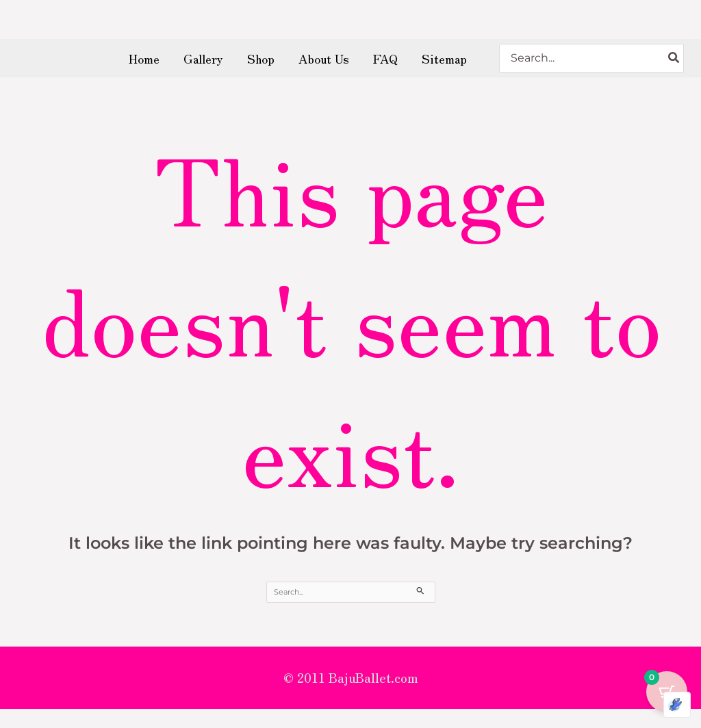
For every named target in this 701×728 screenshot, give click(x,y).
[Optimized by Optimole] (677, 705)
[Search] (674, 63)
